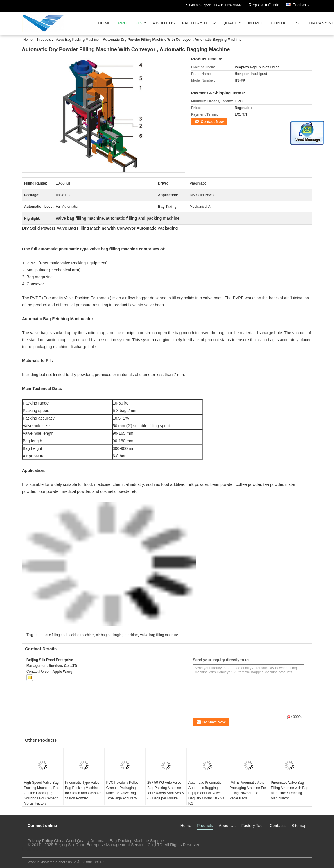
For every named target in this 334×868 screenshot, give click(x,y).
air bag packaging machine (117, 635)
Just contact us (91, 862)
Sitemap (299, 826)
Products (130, 23)
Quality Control (243, 23)
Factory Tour (199, 23)
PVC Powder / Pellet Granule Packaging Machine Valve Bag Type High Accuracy (122, 790)
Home (104, 23)
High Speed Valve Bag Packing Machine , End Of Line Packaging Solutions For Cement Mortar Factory (42, 793)
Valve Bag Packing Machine (77, 40)
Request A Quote (264, 5)
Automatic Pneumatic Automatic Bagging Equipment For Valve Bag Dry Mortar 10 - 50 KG (206, 793)
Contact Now (212, 122)
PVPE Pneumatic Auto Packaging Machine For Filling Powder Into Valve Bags (248, 790)
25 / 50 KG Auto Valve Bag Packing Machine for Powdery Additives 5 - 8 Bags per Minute (165, 790)
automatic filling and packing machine (65, 635)
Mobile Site (34, 849)
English (302, 4)
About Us (164, 23)
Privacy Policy (40, 841)
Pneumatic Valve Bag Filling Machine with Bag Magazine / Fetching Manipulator (289, 790)
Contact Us (285, 23)
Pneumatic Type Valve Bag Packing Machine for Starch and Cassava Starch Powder (83, 790)
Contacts (278, 826)
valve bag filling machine (159, 635)
